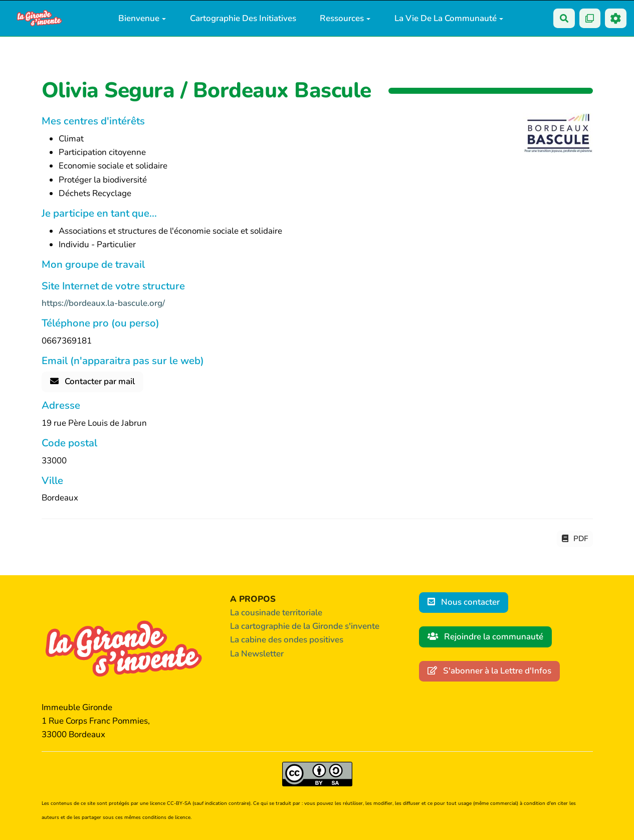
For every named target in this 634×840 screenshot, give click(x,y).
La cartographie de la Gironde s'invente (305, 626)
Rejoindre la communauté (486, 637)
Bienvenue (142, 18)
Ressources (345, 18)
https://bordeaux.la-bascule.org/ (103, 303)
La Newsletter (257, 654)
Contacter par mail (93, 381)
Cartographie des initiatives (243, 18)
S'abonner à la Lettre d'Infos (490, 671)
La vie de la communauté (449, 18)
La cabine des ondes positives (287, 640)
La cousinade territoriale (276, 613)
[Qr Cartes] (590, 18)
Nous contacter (464, 602)
